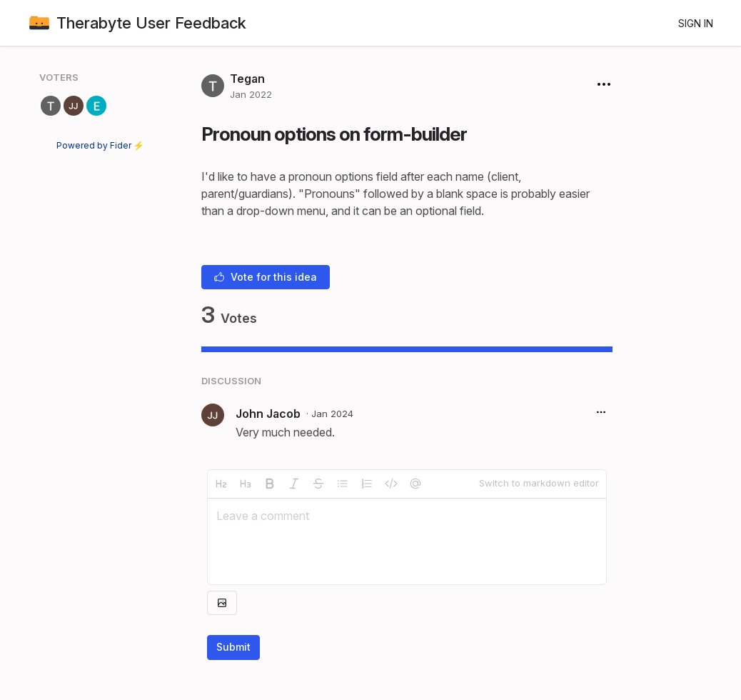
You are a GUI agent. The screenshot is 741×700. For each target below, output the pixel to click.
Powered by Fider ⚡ (100, 145)
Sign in (696, 23)
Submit (233, 647)
